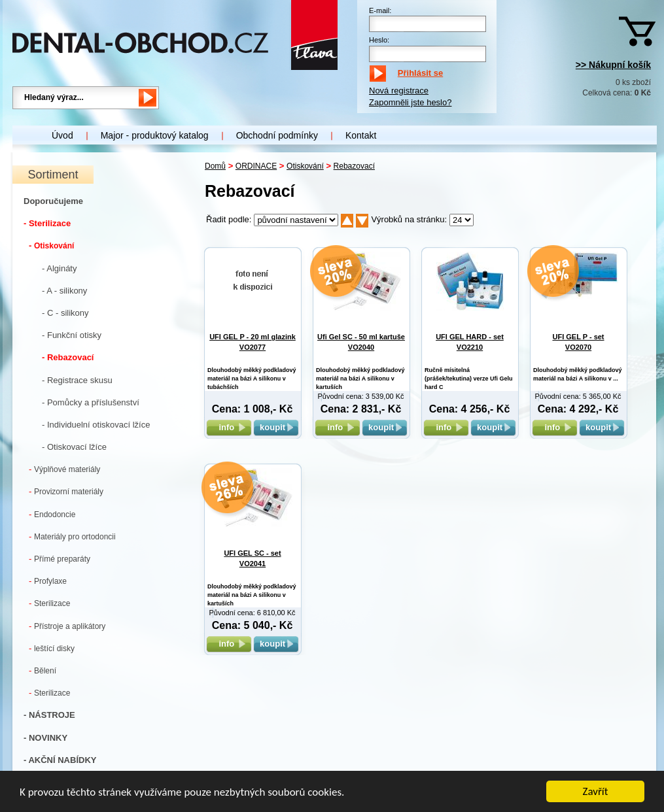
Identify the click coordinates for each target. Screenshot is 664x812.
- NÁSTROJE (49, 715)
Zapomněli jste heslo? (410, 102)
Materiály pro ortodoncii (72, 536)
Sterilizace (49, 603)
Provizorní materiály (66, 491)
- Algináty (59, 268)
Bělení (43, 670)
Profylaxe (48, 581)
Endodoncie (52, 514)
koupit (276, 427)
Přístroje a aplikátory (67, 626)
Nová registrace (399, 91)
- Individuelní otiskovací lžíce (96, 425)
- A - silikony (64, 291)
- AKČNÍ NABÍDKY (60, 760)
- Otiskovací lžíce (74, 447)
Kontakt (361, 135)
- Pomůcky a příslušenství (91, 402)
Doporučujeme (53, 201)
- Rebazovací (68, 357)
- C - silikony (65, 313)
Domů (215, 166)
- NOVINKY (45, 738)
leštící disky (52, 648)
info (229, 427)
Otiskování (51, 245)
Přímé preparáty (60, 559)
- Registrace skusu (77, 380)
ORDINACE (256, 166)
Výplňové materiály (64, 469)
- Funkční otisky (72, 335)
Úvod (62, 135)
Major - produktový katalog (155, 135)
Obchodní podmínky (277, 135)
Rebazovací (354, 166)
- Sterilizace (47, 223)
